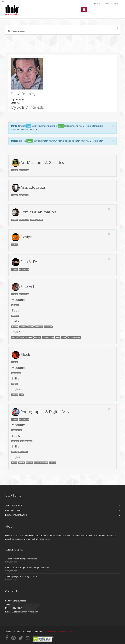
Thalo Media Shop (14, 505)
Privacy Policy (50, 632)
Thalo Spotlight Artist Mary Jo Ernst (21, 576)
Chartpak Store (13, 510)
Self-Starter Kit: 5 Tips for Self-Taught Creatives (27, 568)
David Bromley (16, 31)
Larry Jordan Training (16, 515)
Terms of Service (67, 632)
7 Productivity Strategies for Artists (21, 559)
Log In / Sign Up (110, 4)
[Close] (113, 126)
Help (96, 4)
